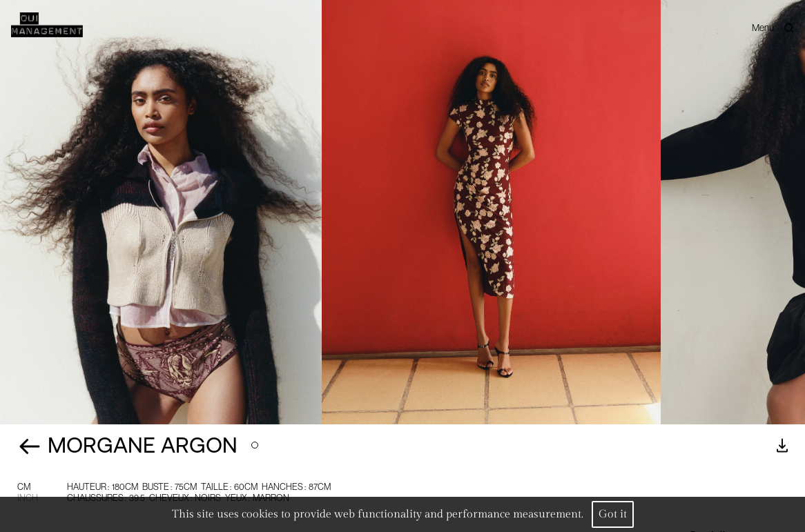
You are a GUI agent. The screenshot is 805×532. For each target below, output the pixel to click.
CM (24, 487)
